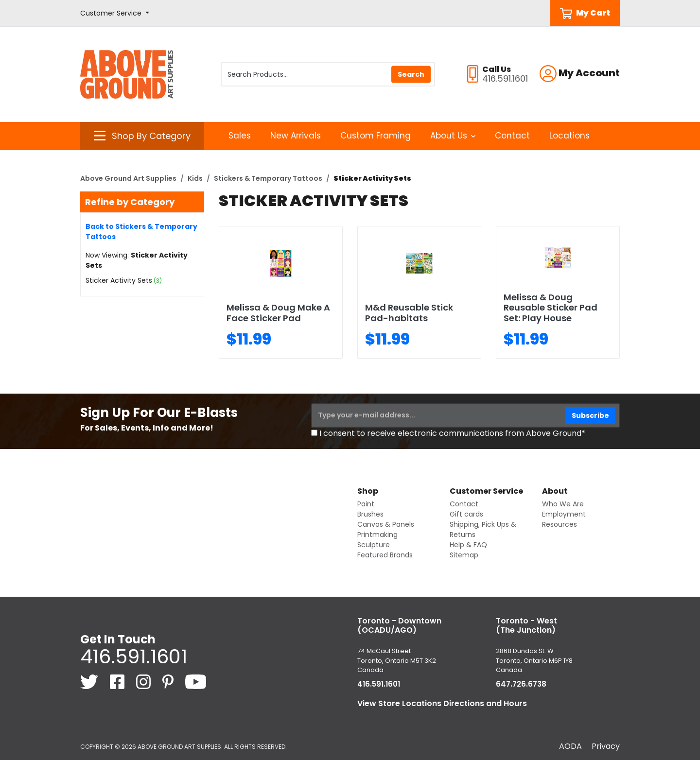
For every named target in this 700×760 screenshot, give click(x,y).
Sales (240, 136)
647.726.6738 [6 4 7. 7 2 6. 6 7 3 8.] (521, 684)
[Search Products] (328, 74)
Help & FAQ (468, 545)
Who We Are (563, 504)
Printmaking (377, 535)
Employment (564, 514)
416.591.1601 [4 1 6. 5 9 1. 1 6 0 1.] (134, 656)
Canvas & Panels (386, 524)
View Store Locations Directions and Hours (442, 703)
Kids (195, 178)
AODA (570, 746)
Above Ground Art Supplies (128, 178)
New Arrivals (296, 136)
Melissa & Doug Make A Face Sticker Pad (278, 313)
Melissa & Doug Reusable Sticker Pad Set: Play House (551, 308)
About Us (453, 136)
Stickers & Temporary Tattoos (268, 178)
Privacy (606, 746)
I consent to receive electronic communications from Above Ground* (452, 433)
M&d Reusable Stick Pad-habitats (409, 313)
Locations (569, 136)
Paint (366, 504)
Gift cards (466, 514)
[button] (115, 13)
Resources (560, 524)
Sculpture (374, 545)
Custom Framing (376, 136)
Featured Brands (385, 555)
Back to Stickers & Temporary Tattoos (141, 232)
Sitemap (464, 555)
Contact (512, 136)
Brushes (370, 514)
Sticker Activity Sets (119, 280)
